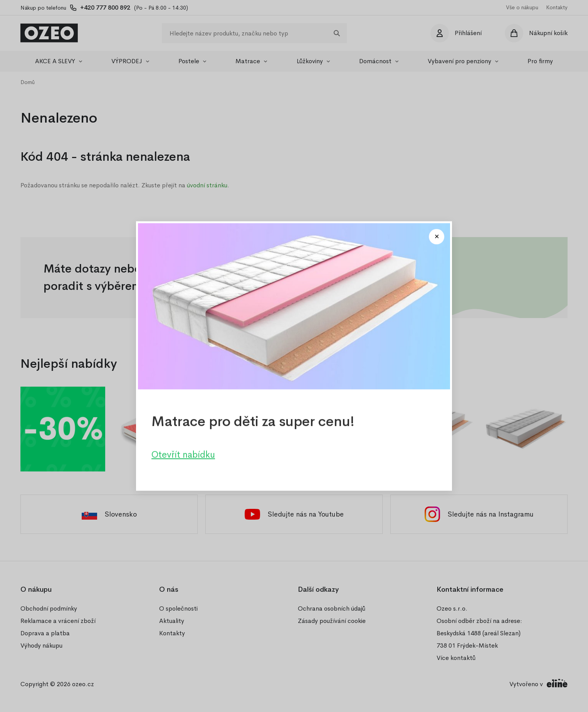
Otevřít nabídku (183, 454)
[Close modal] (437, 237)
